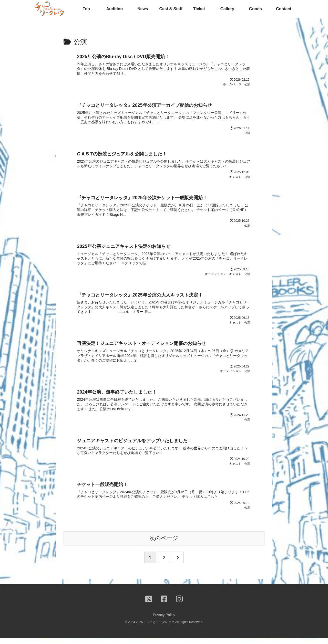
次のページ (164, 545)
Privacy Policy (164, 621)
